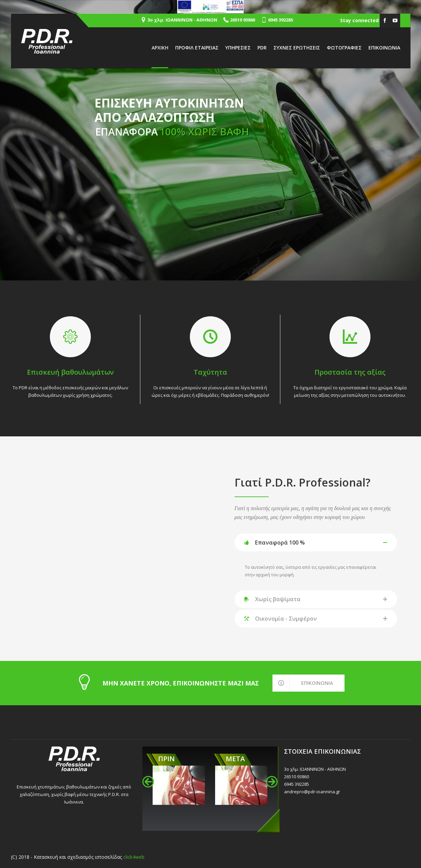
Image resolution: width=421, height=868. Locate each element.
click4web (134, 857)
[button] (148, 782)
